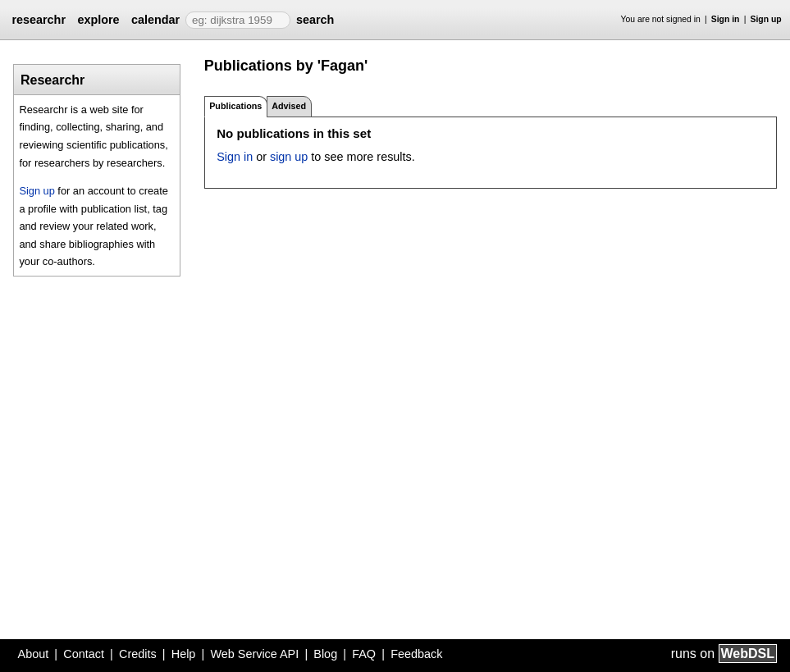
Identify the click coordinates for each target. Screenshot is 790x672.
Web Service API (254, 654)
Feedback (416, 654)
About (34, 654)
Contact (84, 654)
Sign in (726, 19)
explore (98, 20)
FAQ (364, 654)
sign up (289, 157)
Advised (289, 106)
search (315, 20)
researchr (39, 20)
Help (184, 654)
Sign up (766, 19)
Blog (325, 654)
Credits (138, 654)
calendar (155, 20)
